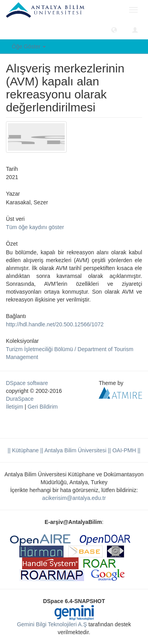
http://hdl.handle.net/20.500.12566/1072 (55, 324)
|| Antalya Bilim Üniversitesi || (75, 450)
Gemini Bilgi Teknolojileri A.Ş (52, 624)
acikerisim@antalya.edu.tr (74, 498)
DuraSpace (20, 399)
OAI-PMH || (126, 450)
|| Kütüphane (23, 450)
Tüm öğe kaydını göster (35, 227)
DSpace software (27, 383)
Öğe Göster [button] (29, 46)
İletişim (15, 407)
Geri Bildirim (43, 407)
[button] (114, 30)
